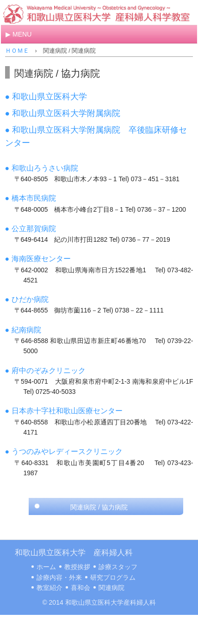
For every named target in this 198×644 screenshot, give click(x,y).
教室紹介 (49, 588)
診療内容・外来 (59, 577)
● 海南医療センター (38, 259)
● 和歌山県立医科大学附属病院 (63, 113)
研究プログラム (113, 577)
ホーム (46, 567)
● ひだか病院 (27, 299)
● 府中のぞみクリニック (45, 371)
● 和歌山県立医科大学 (46, 97)
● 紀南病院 (23, 330)
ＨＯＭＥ (17, 51)
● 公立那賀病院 (31, 229)
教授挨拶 (77, 567)
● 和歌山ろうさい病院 (42, 168)
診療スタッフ (118, 567)
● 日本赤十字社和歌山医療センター (64, 411)
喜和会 (80, 588)
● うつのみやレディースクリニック (64, 451)
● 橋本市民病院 (31, 198)
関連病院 (111, 588)
